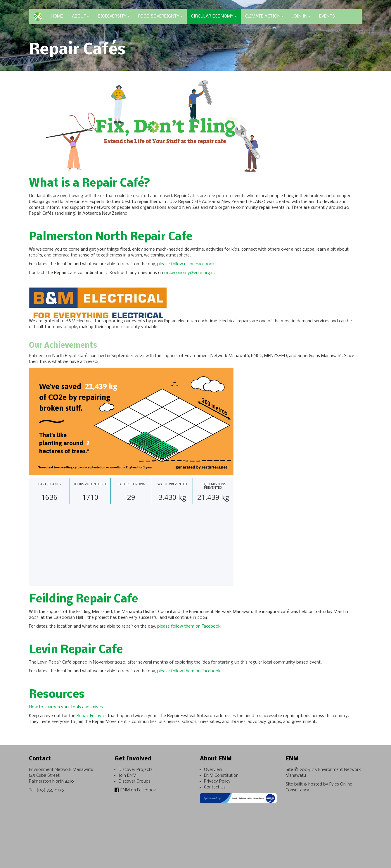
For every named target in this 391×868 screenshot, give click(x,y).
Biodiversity (114, 16)
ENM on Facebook (135, 790)
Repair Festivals (92, 716)
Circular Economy (214, 16)
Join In (301, 16)
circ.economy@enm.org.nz (190, 273)
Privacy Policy (217, 781)
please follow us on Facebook (186, 264)
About (81, 16)
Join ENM (128, 776)
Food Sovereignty (160, 16)
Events (327, 16)
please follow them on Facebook (189, 626)
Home (57, 16)
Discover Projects (136, 770)
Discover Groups (135, 781)
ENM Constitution (221, 776)
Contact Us (215, 787)
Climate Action (264, 16)
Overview (213, 770)
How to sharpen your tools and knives (66, 707)
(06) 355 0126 (50, 790)
